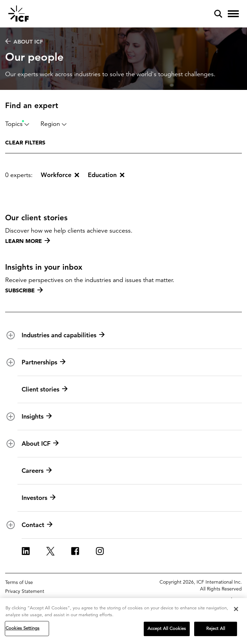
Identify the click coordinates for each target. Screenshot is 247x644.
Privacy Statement (25, 591)
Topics (17, 124)
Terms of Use (19, 582)
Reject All (216, 630)
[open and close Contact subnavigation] (11, 525)
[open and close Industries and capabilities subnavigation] (11, 335)
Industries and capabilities (63, 335)
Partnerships (44, 362)
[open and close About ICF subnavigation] (11, 444)
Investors (39, 498)
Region (54, 124)
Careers (37, 471)
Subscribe (24, 290)
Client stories (45, 389)
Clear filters (25, 142)
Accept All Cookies (167, 630)
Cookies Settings (22, 629)
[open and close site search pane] (218, 14)
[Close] (236, 610)
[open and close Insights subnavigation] (11, 417)
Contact (37, 525)
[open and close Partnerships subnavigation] (11, 362)
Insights (37, 417)
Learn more (28, 241)
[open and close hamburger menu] (233, 14)
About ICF (24, 42)
